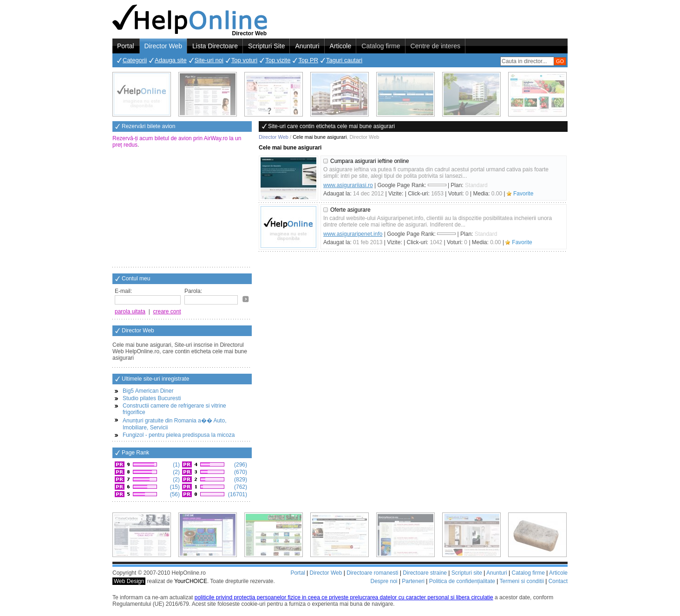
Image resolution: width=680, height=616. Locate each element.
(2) (176, 472)
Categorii (135, 60)
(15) (174, 487)
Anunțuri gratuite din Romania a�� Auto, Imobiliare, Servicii (174, 424)
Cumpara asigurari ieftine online (369, 161)
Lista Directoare (215, 46)
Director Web (163, 46)
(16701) (237, 494)
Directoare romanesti (372, 573)
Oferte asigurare (350, 210)
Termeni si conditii (521, 581)
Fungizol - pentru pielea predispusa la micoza (179, 435)
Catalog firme (381, 46)
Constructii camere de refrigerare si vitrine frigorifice (174, 409)
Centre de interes (435, 46)
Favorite (523, 194)
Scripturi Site (266, 46)
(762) (240, 487)
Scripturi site (467, 573)
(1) (176, 465)
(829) (240, 480)
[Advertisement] (182, 208)
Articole (341, 46)
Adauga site (171, 60)
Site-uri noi (209, 60)
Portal (126, 46)
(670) (240, 472)
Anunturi (307, 46)
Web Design (129, 581)
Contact (558, 581)
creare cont (167, 311)
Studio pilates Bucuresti (152, 398)
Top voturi (244, 60)
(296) (240, 465)
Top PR (308, 60)
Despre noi (384, 581)
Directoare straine (425, 573)
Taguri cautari (344, 60)
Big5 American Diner (148, 391)
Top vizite (278, 60)
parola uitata (130, 311)
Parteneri (413, 581)
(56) (174, 494)
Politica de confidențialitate (462, 581)
